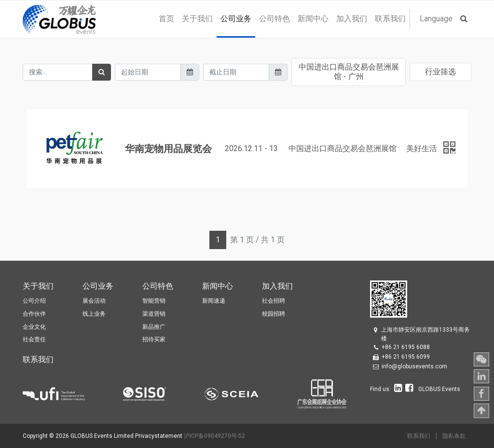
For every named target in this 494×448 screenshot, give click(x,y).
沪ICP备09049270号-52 (214, 436)
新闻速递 (214, 301)
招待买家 (154, 339)
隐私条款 (454, 436)
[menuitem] (166, 19)
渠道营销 (154, 314)
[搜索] (102, 72)
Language (436, 19)
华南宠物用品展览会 (168, 149)
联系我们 (419, 436)
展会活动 (94, 301)
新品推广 (154, 327)
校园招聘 (274, 314)
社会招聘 (274, 301)
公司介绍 (34, 301)
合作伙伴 (34, 314)
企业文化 (34, 327)
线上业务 (94, 314)
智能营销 (154, 301)
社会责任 (34, 339)
